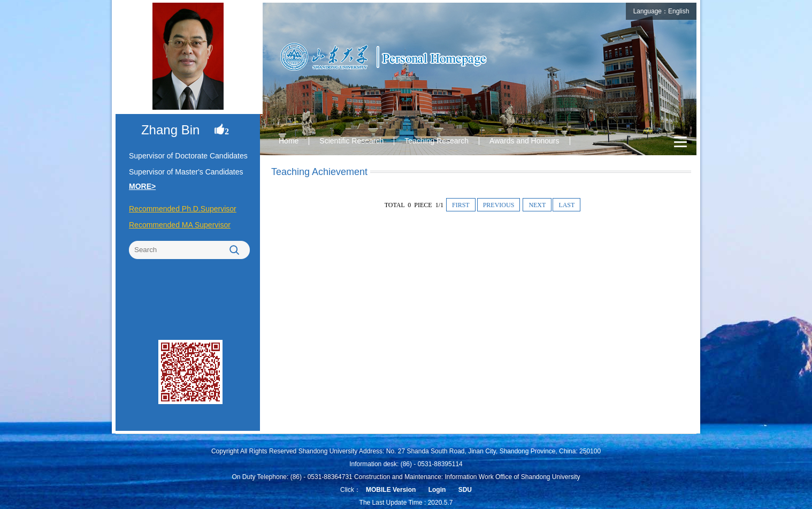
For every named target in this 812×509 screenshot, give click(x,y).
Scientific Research (351, 141)
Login (437, 490)
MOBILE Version (391, 490)
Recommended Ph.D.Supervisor (183, 209)
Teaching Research (436, 141)
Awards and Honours (524, 141)
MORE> (142, 186)
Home (289, 141)
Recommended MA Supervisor (180, 225)
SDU (465, 490)
